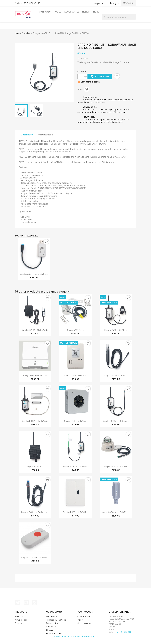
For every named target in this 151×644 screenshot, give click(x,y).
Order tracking (84, 616)
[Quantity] (81, 77)
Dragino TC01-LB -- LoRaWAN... (75, 467)
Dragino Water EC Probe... (116, 376)
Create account (85, 623)
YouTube (26, 603)
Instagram (34, 603)
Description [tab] (27, 135)
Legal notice (52, 616)
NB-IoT (97, 12)
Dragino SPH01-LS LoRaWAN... (35, 330)
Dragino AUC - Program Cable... (34, 274)
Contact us (51, 627)
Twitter (18, 603)
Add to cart (100, 77)
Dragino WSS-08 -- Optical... (116, 467)
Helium (86, 12)
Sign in (80, 620)
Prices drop (20, 616)
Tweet (87, 89)
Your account (86, 612)
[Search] (119, 17)
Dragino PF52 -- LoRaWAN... (75, 421)
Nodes (57, 12)
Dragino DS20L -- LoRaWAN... (75, 512)
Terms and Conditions (56, 620)
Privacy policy (52, 623)
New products (21, 620)
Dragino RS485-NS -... (35, 467)
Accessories (72, 12)
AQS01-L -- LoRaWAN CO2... (75, 376)
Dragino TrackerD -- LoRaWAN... (35, 558)
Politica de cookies (54, 633)
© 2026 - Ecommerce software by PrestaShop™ (76, 637)
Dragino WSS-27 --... (75, 330)
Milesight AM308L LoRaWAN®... (35, 376)
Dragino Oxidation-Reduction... (35, 512)
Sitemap (50, 630)
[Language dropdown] (99, 4)
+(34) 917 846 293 (31, 3)
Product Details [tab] (45, 135)
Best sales (20, 623)
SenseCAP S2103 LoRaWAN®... (116, 512)
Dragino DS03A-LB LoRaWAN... (35, 421)
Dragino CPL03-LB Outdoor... (116, 421)
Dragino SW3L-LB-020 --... (116, 330)
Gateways (45, 12)
